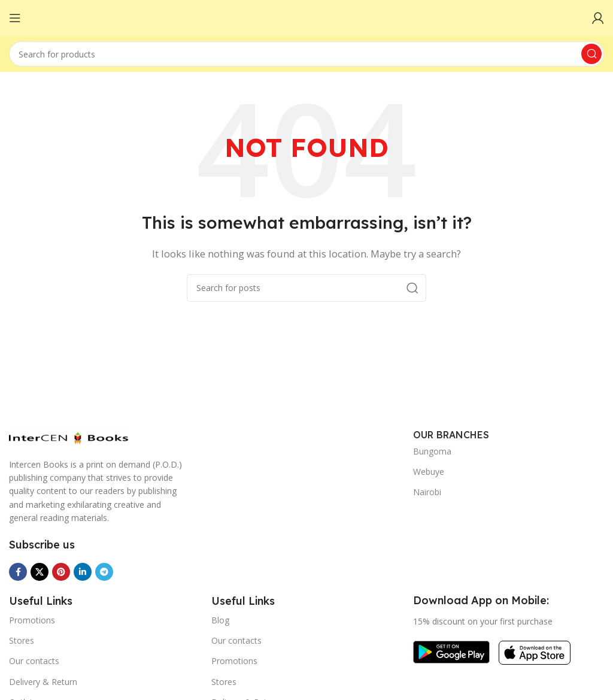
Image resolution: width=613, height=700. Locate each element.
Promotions (32, 620)
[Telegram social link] (104, 572)
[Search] (306, 54)
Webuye (429, 472)
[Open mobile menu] (15, 18)
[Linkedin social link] (83, 572)
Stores (22, 640)
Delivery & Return (43, 682)
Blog (220, 620)
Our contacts (34, 661)
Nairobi (427, 492)
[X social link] (40, 572)
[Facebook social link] (18, 572)
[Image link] (69, 436)
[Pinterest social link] (61, 572)
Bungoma (432, 451)
